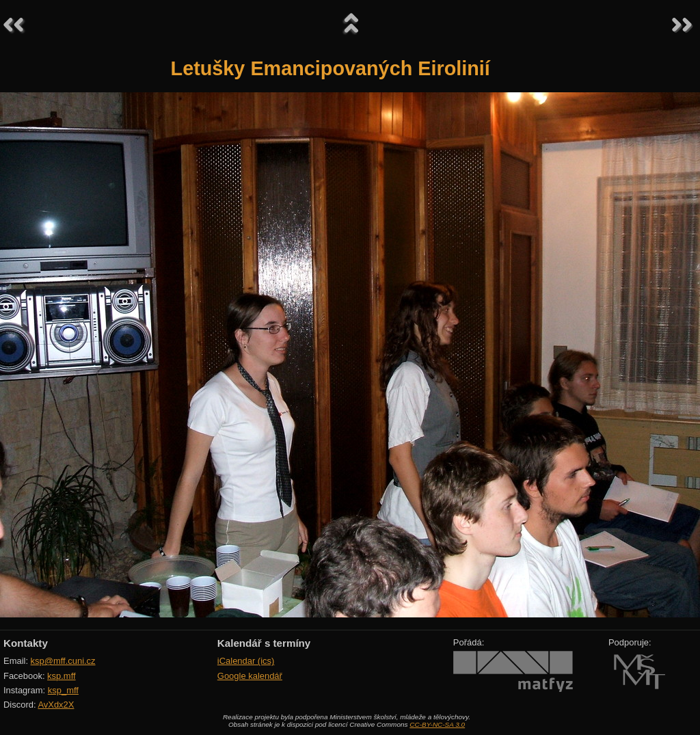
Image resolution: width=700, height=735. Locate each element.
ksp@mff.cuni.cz (63, 661)
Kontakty (26, 643)
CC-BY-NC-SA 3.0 (437, 724)
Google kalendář (250, 676)
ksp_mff (63, 690)
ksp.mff (62, 676)
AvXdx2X (56, 705)
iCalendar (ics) (246, 661)
